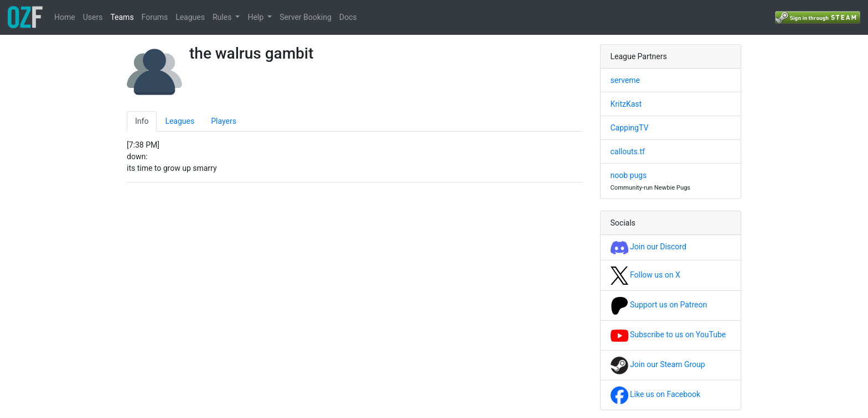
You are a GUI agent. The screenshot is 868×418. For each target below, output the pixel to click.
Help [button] (256, 17)
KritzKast (626, 104)
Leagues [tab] (180, 121)
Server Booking (306, 17)
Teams (122, 17)
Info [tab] (142, 121)
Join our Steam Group (658, 364)
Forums (155, 17)
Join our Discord (649, 247)
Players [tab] (224, 121)
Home (65, 17)
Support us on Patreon (659, 305)
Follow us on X (645, 275)
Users (93, 17)
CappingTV (630, 128)
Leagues (190, 17)
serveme (625, 80)
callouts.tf (628, 151)
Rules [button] (223, 17)
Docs (348, 17)
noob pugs (629, 175)
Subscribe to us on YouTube (668, 335)
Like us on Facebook (656, 394)
